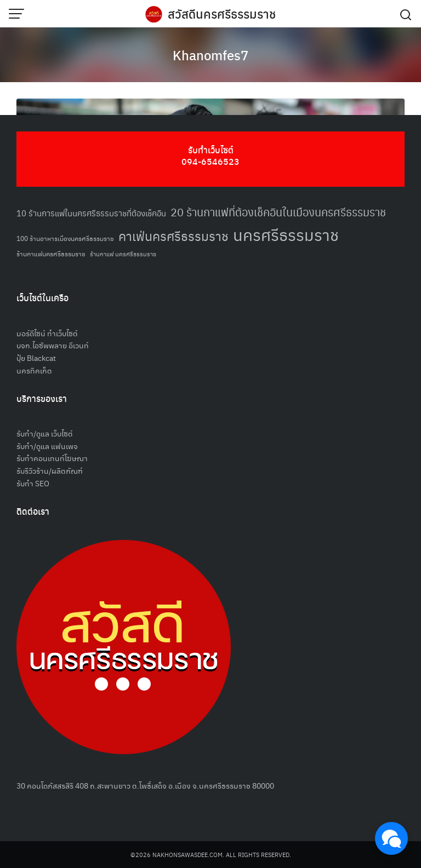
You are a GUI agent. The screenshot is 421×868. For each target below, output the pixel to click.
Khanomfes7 (210, 55)
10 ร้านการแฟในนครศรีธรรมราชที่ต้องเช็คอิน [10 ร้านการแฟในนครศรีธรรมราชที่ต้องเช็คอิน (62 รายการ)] (91, 213)
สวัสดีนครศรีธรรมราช (222, 14)
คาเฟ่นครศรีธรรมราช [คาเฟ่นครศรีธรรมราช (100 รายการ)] (173, 236)
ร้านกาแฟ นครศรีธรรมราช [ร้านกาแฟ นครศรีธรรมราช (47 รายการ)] (123, 254)
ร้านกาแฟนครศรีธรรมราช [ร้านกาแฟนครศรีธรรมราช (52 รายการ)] (51, 253)
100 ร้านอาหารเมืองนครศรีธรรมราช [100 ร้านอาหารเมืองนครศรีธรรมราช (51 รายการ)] (65, 238)
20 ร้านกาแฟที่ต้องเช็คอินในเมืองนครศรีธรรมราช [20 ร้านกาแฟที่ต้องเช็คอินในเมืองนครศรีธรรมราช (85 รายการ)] (278, 212)
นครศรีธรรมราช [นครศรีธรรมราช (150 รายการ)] (286, 234)
